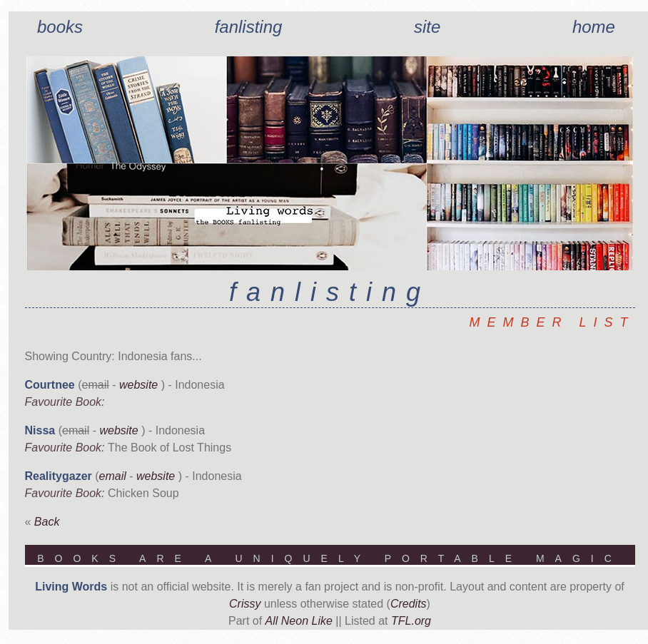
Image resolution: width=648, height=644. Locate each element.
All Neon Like (299, 621)
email (113, 476)
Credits (409, 604)
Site (427, 27)
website (138, 385)
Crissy (245, 604)
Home (594, 27)
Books (60, 27)
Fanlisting (249, 27)
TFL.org (411, 621)
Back (47, 522)
